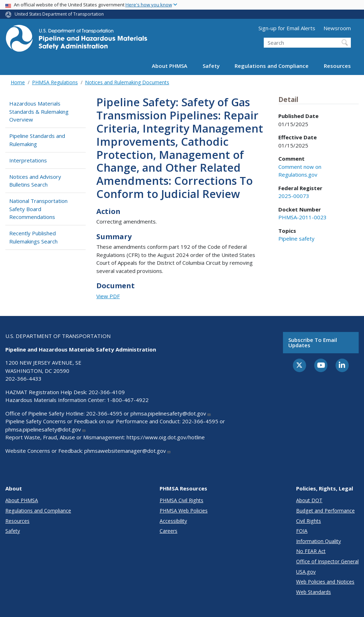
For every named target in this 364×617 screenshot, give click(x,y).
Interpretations (28, 160)
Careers (168, 531)
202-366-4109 (107, 392)
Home (18, 82)
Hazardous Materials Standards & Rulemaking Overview (39, 111)
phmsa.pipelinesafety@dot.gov (171, 413)
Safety (211, 66)
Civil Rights (309, 521)
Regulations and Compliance (272, 66)
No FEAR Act (311, 551)
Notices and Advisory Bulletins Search (35, 181)
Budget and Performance (325, 511)
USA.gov (306, 572)
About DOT (309, 500)
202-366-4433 (23, 379)
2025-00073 (294, 196)
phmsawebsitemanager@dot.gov (128, 451)
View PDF (108, 296)
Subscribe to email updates (313, 342)
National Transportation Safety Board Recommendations (38, 209)
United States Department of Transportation (59, 14)
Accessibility (173, 521)
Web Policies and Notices (325, 582)
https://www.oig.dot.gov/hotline (166, 437)
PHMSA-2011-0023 (303, 217)
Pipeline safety (296, 238)
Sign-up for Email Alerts (287, 28)
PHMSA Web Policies (184, 511)
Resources (337, 66)
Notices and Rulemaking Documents (127, 82)
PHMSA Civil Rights (181, 500)
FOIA (302, 531)
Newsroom (337, 28)
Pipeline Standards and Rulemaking (37, 140)
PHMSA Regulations (55, 82)
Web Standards (314, 592)
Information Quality (318, 541)
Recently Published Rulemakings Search (33, 237)
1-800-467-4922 (128, 400)
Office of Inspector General (327, 561)
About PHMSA (170, 66)
